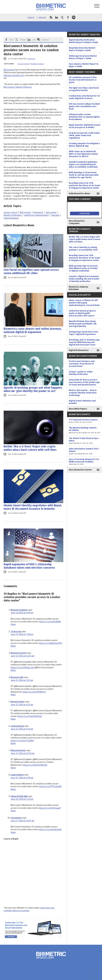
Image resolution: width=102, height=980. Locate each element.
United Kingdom (11, 218)
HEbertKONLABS (19, 796)
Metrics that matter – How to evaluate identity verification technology (83, 393)
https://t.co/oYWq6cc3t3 (22, 667)
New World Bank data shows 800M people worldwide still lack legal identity (83, 324)
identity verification (13, 215)
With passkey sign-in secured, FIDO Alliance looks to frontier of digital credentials (83, 268)
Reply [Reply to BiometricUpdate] (13, 624)
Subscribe (42, 17)
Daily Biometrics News (79, 194)
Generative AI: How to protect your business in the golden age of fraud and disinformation (84, 382)
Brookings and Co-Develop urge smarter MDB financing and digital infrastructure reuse (84, 342)
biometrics (38, 212)
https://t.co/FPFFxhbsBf (50, 786)
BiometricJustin (18, 653)
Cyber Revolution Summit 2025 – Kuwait (85, 451)
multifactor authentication (36, 215)
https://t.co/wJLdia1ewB (50, 829)
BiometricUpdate (19, 610)
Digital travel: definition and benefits (82, 402)
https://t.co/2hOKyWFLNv (35, 765)
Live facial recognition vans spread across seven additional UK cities (31, 271)
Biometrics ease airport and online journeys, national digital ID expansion (33, 330)
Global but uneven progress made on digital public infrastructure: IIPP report (82, 313)
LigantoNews (17, 775)
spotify (74, 17)
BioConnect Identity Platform (18, 87)
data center (51, 212)
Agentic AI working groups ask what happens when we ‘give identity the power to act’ (33, 389)
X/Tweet (23, 40)
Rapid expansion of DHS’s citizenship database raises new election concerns (29, 566)
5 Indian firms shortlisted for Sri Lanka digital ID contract (84, 97)
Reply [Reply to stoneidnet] (13, 832)
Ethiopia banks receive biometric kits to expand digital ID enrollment (84, 117)
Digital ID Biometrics (79, 350)
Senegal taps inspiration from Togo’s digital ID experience (83, 333)
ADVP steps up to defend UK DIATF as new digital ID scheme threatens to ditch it (83, 154)
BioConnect (9, 70)
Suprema (55, 215)
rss (51, 17)
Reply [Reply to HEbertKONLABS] (13, 811)
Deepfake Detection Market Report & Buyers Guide (82, 49)
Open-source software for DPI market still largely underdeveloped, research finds (84, 303)
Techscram (16, 631)
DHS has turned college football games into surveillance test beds (84, 106)
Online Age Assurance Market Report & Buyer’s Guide (83, 57)
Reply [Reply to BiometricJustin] (13, 670)
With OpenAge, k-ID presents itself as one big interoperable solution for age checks (84, 175)
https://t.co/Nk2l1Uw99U (50, 643)
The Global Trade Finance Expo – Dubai (85, 441)
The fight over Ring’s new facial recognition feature (84, 89)
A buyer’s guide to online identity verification (81, 373)
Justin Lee (31, 59)
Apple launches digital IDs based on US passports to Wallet (85, 126)
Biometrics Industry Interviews (78, 288)
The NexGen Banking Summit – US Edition (85, 430)
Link (34, 40)
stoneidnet (16, 818)
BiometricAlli (17, 677)
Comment (45, 40)
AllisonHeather (18, 750)
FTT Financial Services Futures (85, 421)
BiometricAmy (18, 702)
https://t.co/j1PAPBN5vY (34, 692)
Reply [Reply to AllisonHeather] (13, 768)
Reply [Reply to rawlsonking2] (13, 743)
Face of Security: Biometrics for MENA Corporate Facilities (85, 462)
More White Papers (78, 409)
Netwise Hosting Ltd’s (14, 75)
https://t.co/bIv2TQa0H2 (22, 741)
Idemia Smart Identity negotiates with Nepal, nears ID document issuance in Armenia (33, 507)
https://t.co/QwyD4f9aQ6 (30, 716)
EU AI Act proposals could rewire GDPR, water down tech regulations (84, 135)
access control (10, 212)
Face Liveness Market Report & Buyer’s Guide (84, 65)
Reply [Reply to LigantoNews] (13, 789)
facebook (68, 17)
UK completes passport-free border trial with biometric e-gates (83, 80)
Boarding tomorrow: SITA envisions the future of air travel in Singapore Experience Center (84, 185)
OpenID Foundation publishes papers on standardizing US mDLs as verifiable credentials (83, 164)
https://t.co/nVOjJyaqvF (50, 808)
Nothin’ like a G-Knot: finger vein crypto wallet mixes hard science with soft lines (30, 448)
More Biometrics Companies (77, 222)
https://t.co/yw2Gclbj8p (50, 622)
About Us (31, 17)
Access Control (23, 64)
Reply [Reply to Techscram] (13, 646)
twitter (62, 17)
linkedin (57, 17)
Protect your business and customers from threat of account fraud (82, 364)
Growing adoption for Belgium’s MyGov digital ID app (84, 145)
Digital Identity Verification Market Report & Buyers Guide (83, 41)
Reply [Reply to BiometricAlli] (13, 695)
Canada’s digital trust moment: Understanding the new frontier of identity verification (84, 279)
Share (12, 40)
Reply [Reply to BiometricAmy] (13, 719)
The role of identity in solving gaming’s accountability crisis (83, 249)
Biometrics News (37, 64)
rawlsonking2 (17, 726)
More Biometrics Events (80, 470)
